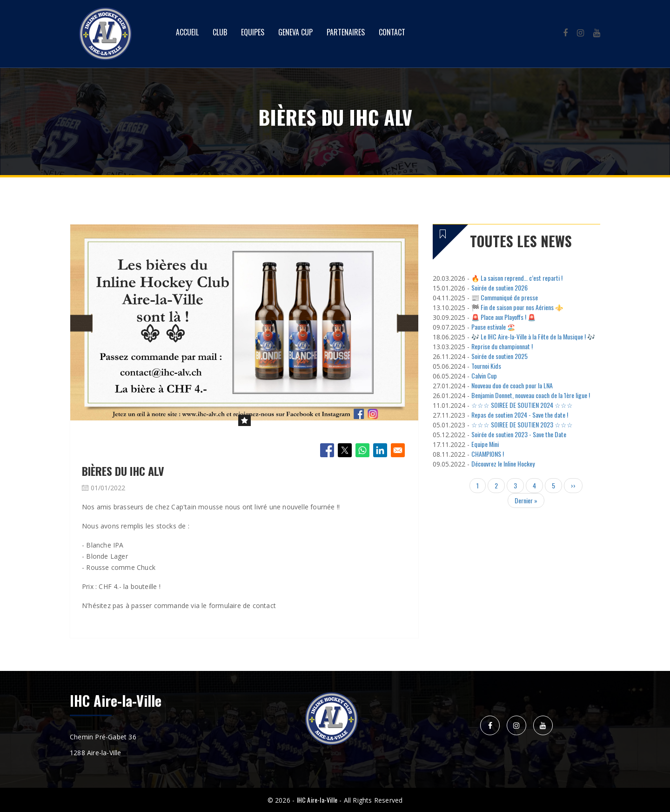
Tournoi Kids (486, 366)
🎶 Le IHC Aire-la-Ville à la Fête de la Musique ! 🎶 (533, 336)
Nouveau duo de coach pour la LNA (512, 385)
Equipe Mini (485, 444)
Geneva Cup (295, 32)
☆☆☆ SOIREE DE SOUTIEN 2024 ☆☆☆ (522, 405)
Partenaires (346, 32)
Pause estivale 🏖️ (493, 327)
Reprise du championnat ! (502, 346)
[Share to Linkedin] (380, 450)
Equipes (253, 32)
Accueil (187, 32)
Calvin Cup (484, 376)
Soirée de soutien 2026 (499, 288)
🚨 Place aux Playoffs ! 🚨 (503, 317)
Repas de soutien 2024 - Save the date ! (520, 415)
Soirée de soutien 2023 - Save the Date (519, 434)
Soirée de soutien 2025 (499, 356)
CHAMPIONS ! (488, 454)
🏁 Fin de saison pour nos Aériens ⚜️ (517, 307)
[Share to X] (345, 450)
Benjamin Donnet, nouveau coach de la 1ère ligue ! (531, 395)
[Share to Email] (398, 450)
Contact (392, 32)
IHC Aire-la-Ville (317, 800)
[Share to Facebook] (327, 450)
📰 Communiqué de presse (505, 297)
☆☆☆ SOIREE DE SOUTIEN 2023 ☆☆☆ (522, 424)
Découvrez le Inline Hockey (503, 464)
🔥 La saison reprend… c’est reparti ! (517, 278)
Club (220, 32)
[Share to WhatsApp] (362, 450)
